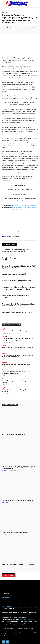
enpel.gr (15, 633)
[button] (20, 224)
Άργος (20, 208)
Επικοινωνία (5, 602)
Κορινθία (16, 210)
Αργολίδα (4, 12)
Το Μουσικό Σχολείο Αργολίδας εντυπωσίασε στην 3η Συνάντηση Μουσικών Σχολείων (18, 288)
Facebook (20, 201)
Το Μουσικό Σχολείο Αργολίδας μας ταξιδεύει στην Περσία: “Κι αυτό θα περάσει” (18, 305)
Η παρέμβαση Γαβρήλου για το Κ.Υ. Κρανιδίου (18, 312)
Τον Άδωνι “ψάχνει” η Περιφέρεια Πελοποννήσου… (18, 501)
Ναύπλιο (14, 208)
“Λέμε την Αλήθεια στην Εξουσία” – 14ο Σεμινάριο (17, 348)
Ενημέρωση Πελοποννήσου (15, 28)
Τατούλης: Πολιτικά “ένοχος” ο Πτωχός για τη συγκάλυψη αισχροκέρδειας (16, 373)
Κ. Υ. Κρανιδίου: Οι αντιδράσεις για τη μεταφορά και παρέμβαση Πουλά (15, 251)
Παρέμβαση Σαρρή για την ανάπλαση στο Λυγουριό (16, 259)
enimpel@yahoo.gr (7, 597)
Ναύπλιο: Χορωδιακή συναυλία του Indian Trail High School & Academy (18, 267)
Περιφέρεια (5, 370)
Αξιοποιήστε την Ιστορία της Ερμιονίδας (16, 281)
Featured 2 (4, 437)
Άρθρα (34, 205)
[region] (20, 224)
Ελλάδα (4, 346)
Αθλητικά (23, 210)
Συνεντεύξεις (25, 205)
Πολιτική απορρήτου (26, 619)
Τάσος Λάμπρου (16, 236)
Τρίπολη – (35, 208)
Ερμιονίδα (27, 208)
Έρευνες (17, 205)
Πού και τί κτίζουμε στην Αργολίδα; (15, 274)
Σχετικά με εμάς (6, 606)
